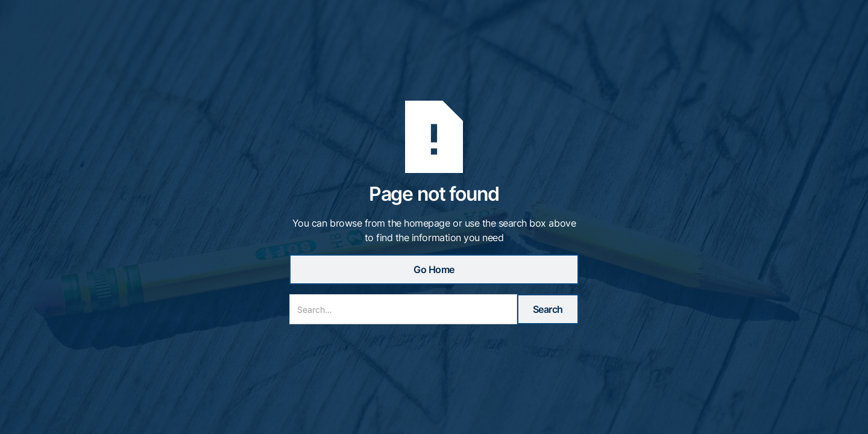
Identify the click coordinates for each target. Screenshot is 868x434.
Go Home (434, 269)
